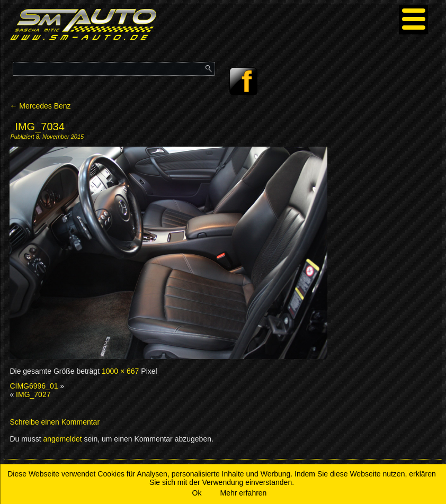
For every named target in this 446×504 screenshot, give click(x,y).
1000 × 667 (120, 371)
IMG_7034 (39, 127)
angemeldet (62, 439)
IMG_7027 (33, 394)
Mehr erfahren (243, 493)
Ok (197, 493)
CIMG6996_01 (34, 386)
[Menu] (413, 20)
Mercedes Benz (40, 106)
